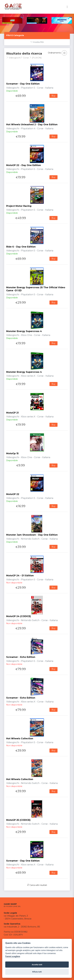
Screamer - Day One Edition (23, 84)
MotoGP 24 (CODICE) (19, 616)
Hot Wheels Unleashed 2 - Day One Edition (32, 125)
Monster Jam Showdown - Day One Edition (32, 535)
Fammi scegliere (13, 956)
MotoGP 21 (12, 413)
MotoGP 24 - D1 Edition (20, 576)
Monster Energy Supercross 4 (24, 331)
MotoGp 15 (12, 453)
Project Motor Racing (19, 206)
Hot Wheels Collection (20, 739)
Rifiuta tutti (37, 972)
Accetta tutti (37, 965)
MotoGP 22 (13, 494)
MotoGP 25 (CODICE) (18, 820)
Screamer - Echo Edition (21, 657)
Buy (53, 96)
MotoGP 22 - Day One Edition (24, 165)
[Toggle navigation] (67, 7)
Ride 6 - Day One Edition (21, 247)
